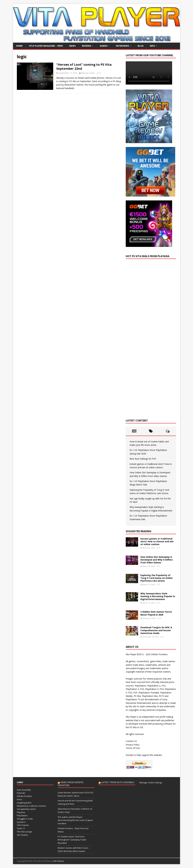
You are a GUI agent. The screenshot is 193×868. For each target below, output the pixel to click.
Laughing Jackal (24, 803)
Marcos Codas (88, 73)
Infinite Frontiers (25, 796)
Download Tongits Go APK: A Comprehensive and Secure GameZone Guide (156, 630)
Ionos (19, 799)
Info (152, 46)
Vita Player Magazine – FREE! (46, 46)
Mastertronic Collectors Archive (31, 806)
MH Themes (59, 861)
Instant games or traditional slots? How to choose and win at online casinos (157, 541)
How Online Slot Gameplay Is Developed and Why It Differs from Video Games (157, 560)
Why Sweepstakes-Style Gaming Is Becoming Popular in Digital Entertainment (158, 596)
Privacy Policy (133, 745)
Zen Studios (23, 835)
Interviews (123, 46)
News (72, 46)
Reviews (87, 46)
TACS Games (23, 825)
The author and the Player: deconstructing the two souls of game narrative (75, 820)
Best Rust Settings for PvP (143, 459)
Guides (104, 46)
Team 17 (21, 828)
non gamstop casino (26, 809)
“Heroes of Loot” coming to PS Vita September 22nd (84, 67)
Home (19, 46)
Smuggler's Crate (25, 819)
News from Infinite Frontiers (71, 784)
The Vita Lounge (24, 832)
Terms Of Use (133, 748)
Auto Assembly (24, 790)
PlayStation (22, 815)
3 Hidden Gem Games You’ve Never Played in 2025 (156, 613)
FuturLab (21, 793)
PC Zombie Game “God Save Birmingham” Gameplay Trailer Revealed (72, 840)
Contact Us (131, 741)
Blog (141, 46)
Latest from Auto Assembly (118, 782)
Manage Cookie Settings (151, 783)
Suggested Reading (139, 531)
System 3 (21, 822)
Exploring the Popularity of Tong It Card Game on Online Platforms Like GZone (157, 578)
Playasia (21, 812)
